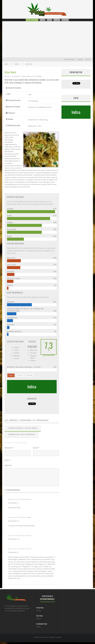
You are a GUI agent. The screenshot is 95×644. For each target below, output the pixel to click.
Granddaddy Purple (42, 626)
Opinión (8, 467)
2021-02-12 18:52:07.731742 (20, 551)
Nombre (9, 450)
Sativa (20, 378)
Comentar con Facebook (22, 437)
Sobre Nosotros (69, 62)
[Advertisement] (48, 41)
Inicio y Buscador (31, 21)
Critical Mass (40, 609)
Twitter (88, 62)
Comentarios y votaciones (23, 430)
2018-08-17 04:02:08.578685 (20, 519)
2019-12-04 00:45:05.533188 (20, 537)
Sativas (50, 21)
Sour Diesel (40, 617)
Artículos (68, 21)
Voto (8, 462)
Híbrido (29, 378)
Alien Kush (10, 74)
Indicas (42, 21)
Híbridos (58, 21)
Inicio (6, 66)
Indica (8, 78)
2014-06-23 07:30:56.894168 (20, 501)
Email (36, 450)
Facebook (80, 62)
